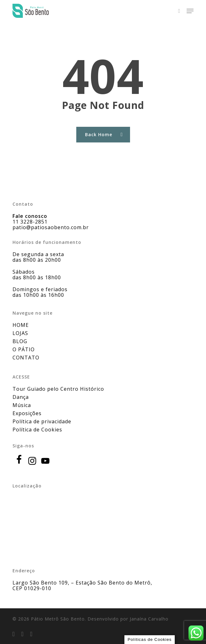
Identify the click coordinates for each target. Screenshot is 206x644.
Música (22, 405)
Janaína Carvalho (149, 619)
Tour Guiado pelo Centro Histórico (58, 389)
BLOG (20, 341)
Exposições (27, 413)
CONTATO (26, 358)
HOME (21, 325)
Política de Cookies (37, 430)
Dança (21, 397)
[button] (190, 11)
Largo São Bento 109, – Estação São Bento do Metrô (82, 583)
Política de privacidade (42, 421)
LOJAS (20, 333)
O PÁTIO (24, 349)
